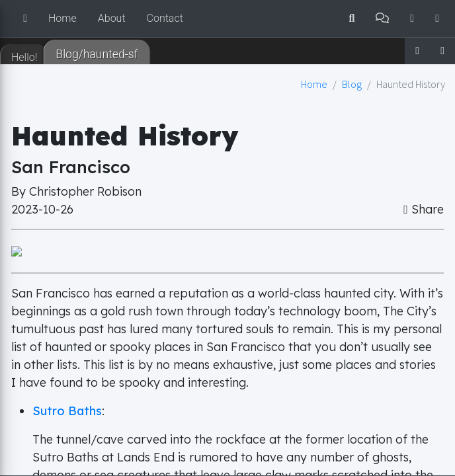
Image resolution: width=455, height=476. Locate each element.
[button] (25, 19)
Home (62, 18)
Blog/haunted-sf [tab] (97, 54)
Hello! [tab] (24, 57)
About (112, 18)
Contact (165, 18)
